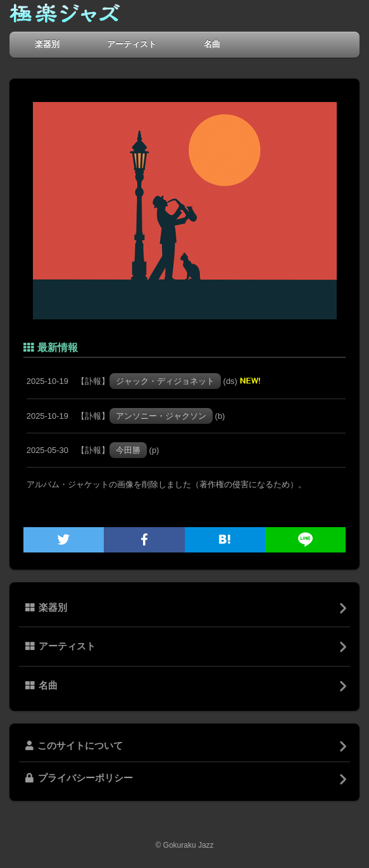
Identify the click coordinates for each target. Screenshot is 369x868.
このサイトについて (74, 746)
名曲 (212, 44)
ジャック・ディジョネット (165, 381)
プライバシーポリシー (79, 778)
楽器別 (47, 44)
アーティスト (132, 44)
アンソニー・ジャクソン (161, 416)
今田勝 (128, 450)
